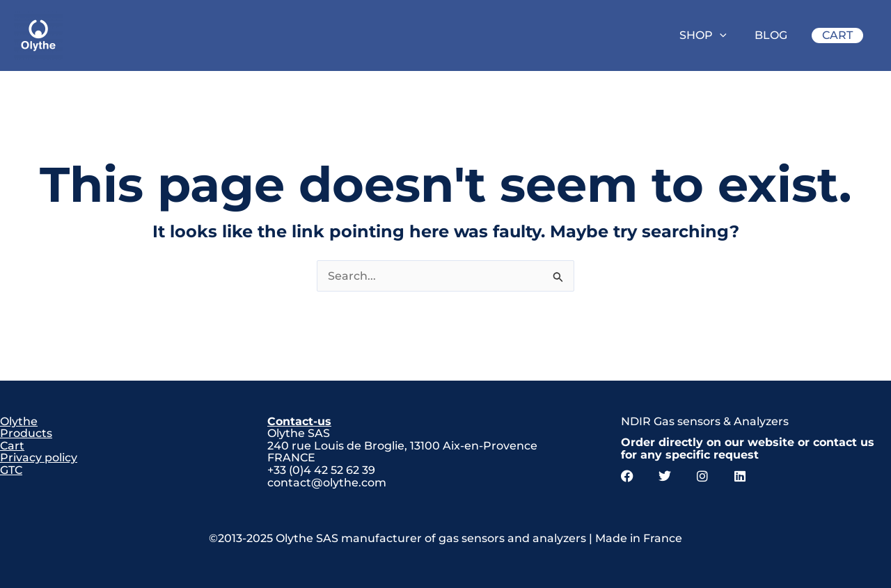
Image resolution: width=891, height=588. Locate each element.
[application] (720, 35)
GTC (11, 470)
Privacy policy (39, 458)
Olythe (19, 421)
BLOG (771, 35)
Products (26, 433)
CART (837, 35)
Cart (12, 446)
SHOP (703, 35)
